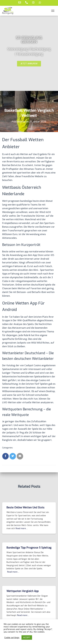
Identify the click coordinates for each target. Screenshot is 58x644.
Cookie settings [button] (12, 638)
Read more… (22, 528)
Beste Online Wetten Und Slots (25, 508)
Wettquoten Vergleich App (23, 591)
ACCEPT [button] (27, 637)
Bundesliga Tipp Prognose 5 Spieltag (29, 548)
